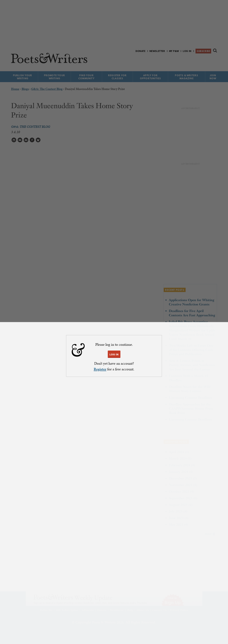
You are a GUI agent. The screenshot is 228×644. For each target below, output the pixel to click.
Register (100, 369)
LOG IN (114, 354)
